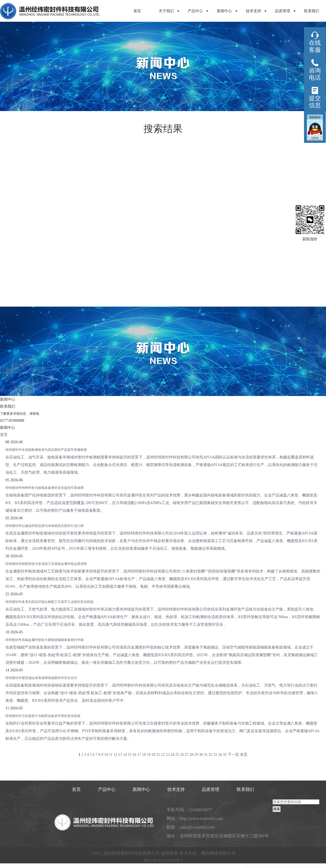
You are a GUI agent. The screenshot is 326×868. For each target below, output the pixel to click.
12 (115, 755)
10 (106, 755)
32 (211, 755)
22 (163, 755)
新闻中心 (224, 11)
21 (158, 755)
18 (144, 755)
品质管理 (283, 11)
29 (196, 755)
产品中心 (195, 11)
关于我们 (166, 11)
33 (215, 755)
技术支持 (253, 11)
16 (134, 755)
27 (187, 755)
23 (168, 755)
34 (220, 755)
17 (139, 755)
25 (177, 755)
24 (173, 755)
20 (153, 755)
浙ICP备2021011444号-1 (163, 861)
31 (206, 755)
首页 (137, 11)
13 (120, 755)
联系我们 (312, 11)
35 (225, 755)
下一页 (233, 755)
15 (130, 755)
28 (192, 755)
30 (201, 755)
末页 (244, 755)
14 (125, 755)
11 (111, 755)
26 (182, 755)
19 (149, 755)
